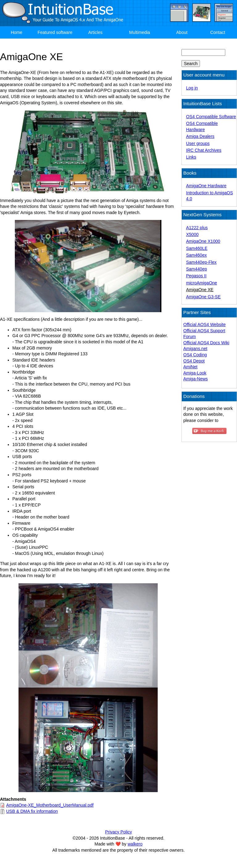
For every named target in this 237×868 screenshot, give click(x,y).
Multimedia (139, 32)
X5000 (192, 234)
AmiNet (190, 367)
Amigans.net (195, 349)
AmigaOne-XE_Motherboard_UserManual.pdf (50, 805)
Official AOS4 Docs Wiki (206, 343)
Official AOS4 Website (204, 324)
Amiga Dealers (200, 136)
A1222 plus (197, 228)
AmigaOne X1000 (203, 241)
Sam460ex (196, 255)
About (182, 32)
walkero (135, 844)
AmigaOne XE (200, 290)
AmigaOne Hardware (206, 186)
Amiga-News (195, 379)
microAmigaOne (202, 283)
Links (191, 157)
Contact (218, 32)
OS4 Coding (195, 355)
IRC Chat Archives (204, 150)
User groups (198, 143)
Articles (95, 32)
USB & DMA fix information (32, 811)
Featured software (55, 32)
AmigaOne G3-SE (203, 297)
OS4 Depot (194, 361)
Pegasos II (196, 276)
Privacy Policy (118, 832)
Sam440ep (197, 269)
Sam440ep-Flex (201, 262)
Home (17, 32)
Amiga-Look (195, 373)
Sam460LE (197, 248)
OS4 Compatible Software (211, 117)
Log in (192, 88)
